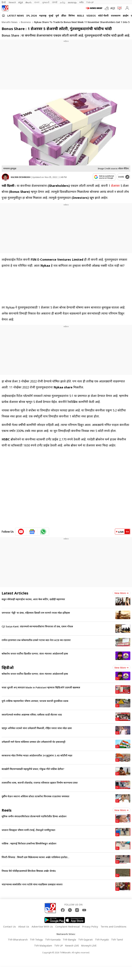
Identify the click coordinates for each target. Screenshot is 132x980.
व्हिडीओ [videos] (8, 668)
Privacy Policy (90, 926)
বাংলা (37, 2)
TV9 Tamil (117, 939)
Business (25, 22)
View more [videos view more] (121, 668)
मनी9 (81, 2)
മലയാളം (72, 2)
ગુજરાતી (46, 2)
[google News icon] (32, 532)
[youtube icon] (21, 532)
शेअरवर (115, 186)
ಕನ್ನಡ (21, 2)
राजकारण (116, 16)
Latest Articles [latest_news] (15, 593)
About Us (24, 926)
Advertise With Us (42, 926)
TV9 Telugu (36, 939)
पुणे (57, 16)
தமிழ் (63, 2)
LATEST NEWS (16, 16)
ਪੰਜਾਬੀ (55, 2)
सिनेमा (72, 16)
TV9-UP (90, 2)
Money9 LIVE (89, 945)
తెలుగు (29, 2)
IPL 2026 (32, 16)
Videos (91, 16)
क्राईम (126, 16)
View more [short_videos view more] (121, 810)
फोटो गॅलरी (103, 16)
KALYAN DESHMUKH (21, 177)
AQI (113, 8)
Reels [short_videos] (7, 810)
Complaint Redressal (67, 926)
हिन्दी (4, 2)
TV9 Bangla (69, 939)
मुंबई (51, 16)
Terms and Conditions (113, 926)
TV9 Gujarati (85, 939)
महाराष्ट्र (43, 16)
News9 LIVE (72, 945)
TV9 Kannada (53, 939)
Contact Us (9, 926)
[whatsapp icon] (43, 532)
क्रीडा (64, 16)
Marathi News (10, 22)
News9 (12, 2)
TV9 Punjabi (102, 939)
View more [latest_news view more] (121, 593)
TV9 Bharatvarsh (18, 939)
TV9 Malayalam (43, 945)
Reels (81, 16)
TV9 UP (59, 945)
